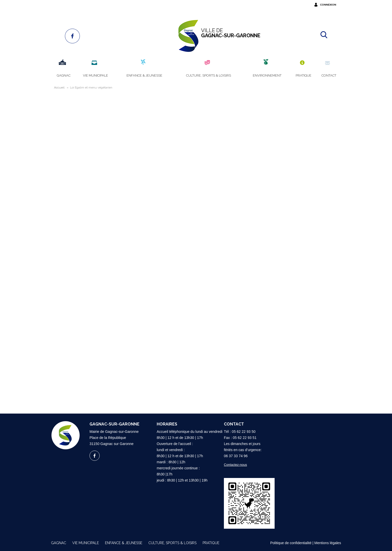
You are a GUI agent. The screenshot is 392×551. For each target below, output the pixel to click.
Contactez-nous (235, 465)
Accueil (59, 87)
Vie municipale (86, 543)
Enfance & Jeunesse (124, 543)
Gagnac (59, 543)
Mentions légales (328, 543)
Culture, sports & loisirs (172, 543)
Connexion (328, 5)
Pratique (211, 543)
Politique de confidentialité (291, 543)
